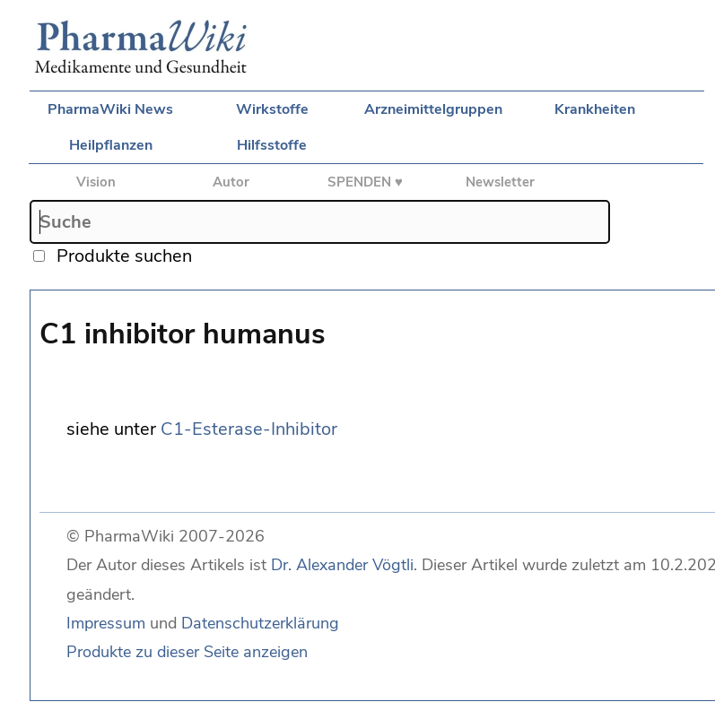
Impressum (106, 623)
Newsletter (500, 182)
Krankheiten (595, 109)
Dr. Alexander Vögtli (342, 565)
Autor (231, 182)
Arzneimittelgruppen (433, 109)
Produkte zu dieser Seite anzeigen (187, 652)
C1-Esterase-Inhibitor (249, 429)
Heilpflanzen (111, 145)
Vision (96, 182)
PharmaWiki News (110, 109)
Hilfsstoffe (272, 145)
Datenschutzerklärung (260, 623)
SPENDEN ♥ (365, 182)
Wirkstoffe (272, 109)
